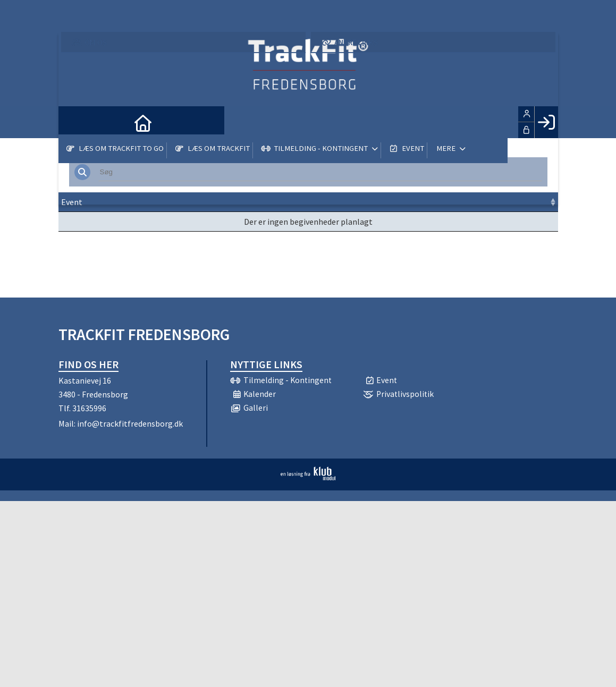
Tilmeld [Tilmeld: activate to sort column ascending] (467, 202)
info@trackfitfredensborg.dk (130, 423)
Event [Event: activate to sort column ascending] (72, 202)
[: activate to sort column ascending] (533, 202)
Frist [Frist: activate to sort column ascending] (264, 202)
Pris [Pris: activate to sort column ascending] (418, 202)
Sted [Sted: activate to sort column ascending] (304, 202)
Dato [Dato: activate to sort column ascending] (184, 202)
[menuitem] (74, 122)
